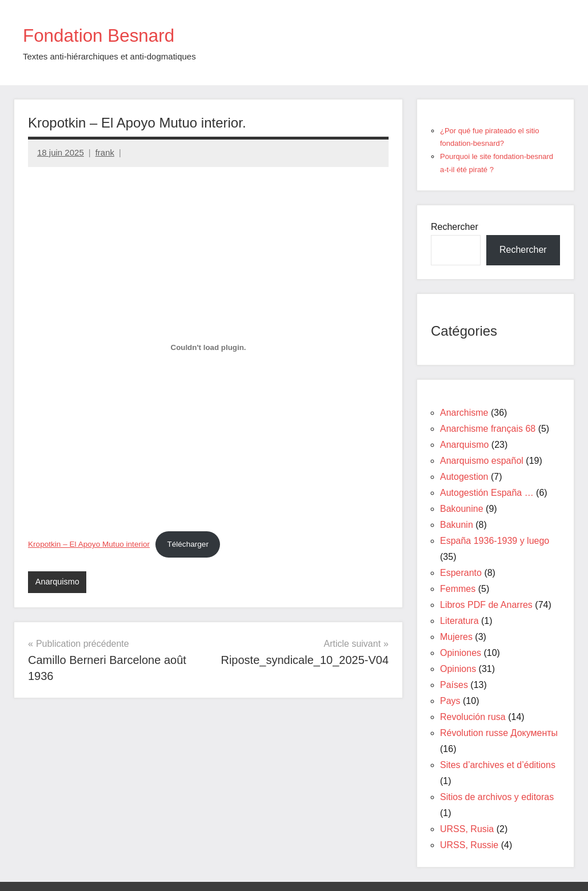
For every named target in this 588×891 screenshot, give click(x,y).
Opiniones (461, 653)
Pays (450, 701)
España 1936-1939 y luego (495, 541)
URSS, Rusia (467, 829)
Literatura (459, 621)
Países (454, 685)
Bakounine (462, 509)
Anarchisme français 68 (488, 429)
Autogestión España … (487, 493)
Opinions (458, 669)
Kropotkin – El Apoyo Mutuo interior (89, 544)
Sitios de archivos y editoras (497, 797)
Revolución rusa (473, 717)
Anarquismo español (482, 461)
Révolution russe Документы (499, 733)
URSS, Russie (469, 845)
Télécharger (188, 544)
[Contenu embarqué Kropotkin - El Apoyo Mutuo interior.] (208, 348)
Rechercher (455, 227)
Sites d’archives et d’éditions (498, 765)
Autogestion (464, 477)
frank (105, 152)
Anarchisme (464, 413)
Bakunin (457, 525)
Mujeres (456, 637)
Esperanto (461, 573)
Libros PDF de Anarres (486, 605)
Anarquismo (58, 582)
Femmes (458, 589)
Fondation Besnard (110, 35)
